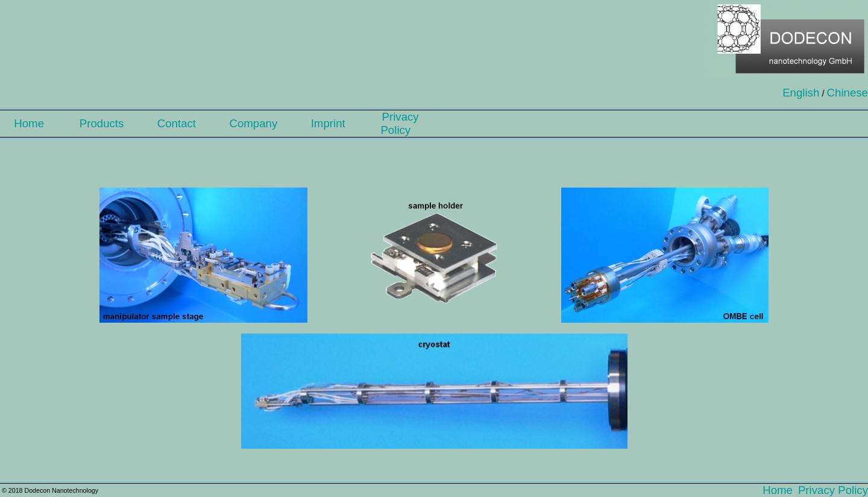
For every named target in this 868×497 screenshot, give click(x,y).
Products (106, 123)
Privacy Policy (400, 123)
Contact (181, 123)
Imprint (333, 123)
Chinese (848, 93)
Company (258, 123)
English (801, 93)
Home (33, 123)
